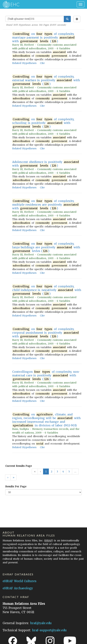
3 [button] (57, 472)
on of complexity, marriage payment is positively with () (44, 38)
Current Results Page (18, 466)
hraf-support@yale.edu (49, 630)
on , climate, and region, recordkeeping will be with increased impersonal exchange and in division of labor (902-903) (46, 420)
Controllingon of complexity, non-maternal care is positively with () (46, 375)
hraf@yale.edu (41, 623)
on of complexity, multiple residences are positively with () (46, 205)
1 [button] (46, 472)
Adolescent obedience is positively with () (46, 164)
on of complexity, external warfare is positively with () (46, 80)
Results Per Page (16, 486)
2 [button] (52, 472)
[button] (8, 477)
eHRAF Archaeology (18, 588)
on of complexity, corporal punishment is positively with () (46, 333)
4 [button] (63, 472)
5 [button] (69, 472)
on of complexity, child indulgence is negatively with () (47, 290)
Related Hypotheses (24, 63)
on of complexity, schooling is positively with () (43, 123)
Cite (42, 63)
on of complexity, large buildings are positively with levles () (46, 247)
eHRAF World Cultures (20, 581)
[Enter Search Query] (35, 19)
